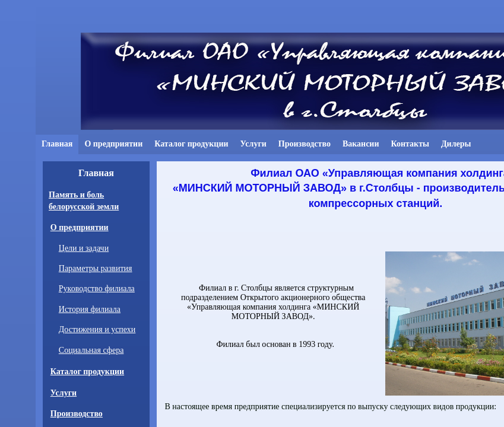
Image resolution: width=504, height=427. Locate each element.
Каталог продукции (87, 372)
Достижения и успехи (97, 329)
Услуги (64, 393)
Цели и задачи (84, 248)
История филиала (90, 309)
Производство (77, 414)
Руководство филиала (97, 289)
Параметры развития (96, 268)
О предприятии (80, 227)
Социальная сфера (91, 350)
